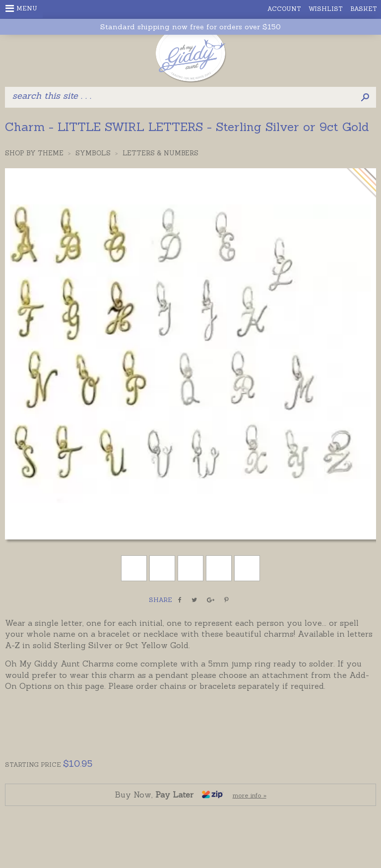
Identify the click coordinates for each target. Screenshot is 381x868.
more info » (250, 795)
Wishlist (326, 9)
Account (284, 9)
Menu (21, 8)
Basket (364, 9)
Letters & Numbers (160, 153)
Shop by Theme (34, 153)
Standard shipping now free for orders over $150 (190, 27)
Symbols (93, 153)
